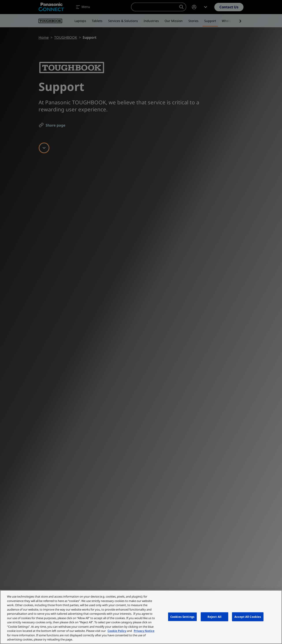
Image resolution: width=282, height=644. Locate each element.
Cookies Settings (182, 616)
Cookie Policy (117, 631)
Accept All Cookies (248, 616)
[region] (141, 617)
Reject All (214, 616)
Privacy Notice (144, 631)
